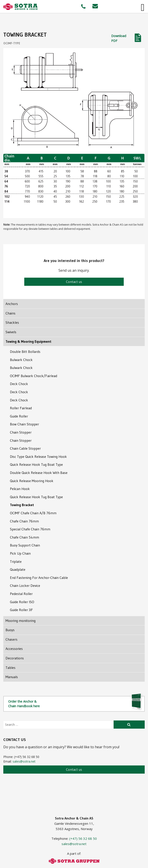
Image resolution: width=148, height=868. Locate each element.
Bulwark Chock (21, 360)
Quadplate (18, 569)
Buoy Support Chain (25, 545)
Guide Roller (19, 416)
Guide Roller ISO (22, 602)
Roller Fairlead (21, 408)
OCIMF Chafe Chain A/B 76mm (33, 513)
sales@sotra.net (24, 761)
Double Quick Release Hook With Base (39, 473)
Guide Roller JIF (21, 610)
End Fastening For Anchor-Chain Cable (39, 578)
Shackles (12, 322)
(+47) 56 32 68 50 (83, 838)
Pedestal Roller (21, 594)
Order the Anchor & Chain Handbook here (75, 703)
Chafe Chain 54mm (24, 537)
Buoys (10, 630)
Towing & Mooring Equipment (28, 341)
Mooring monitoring (21, 621)
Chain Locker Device (25, 586)
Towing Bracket (22, 505)
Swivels (11, 332)
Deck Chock (19, 384)
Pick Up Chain (20, 553)
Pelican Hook (20, 489)
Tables (10, 668)
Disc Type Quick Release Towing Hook (38, 456)
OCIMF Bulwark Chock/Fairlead (34, 376)
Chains (10, 313)
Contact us (74, 282)
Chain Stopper (21, 432)
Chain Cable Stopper (25, 448)
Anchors (12, 304)
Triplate (16, 561)
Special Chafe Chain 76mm (30, 529)
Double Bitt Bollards (25, 352)
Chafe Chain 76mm (24, 521)
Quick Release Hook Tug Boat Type (36, 464)
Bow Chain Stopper (24, 424)
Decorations (15, 658)
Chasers (11, 639)
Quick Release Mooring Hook (32, 481)
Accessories (14, 649)
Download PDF (119, 38)
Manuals (12, 677)
